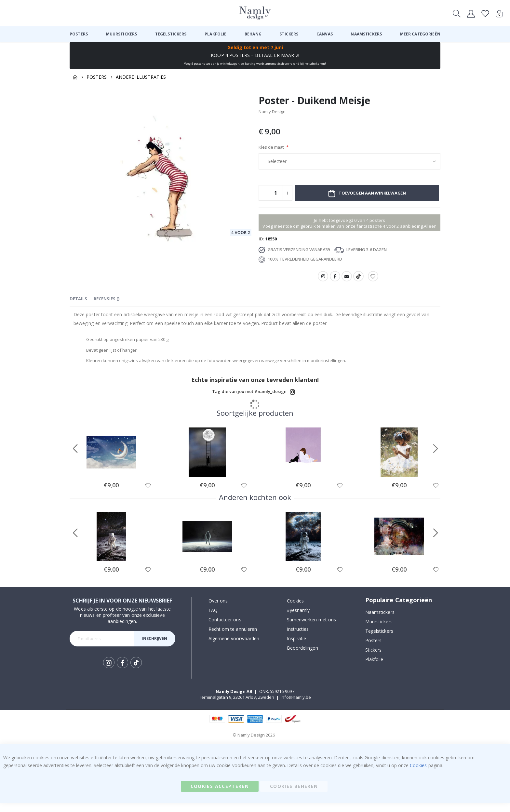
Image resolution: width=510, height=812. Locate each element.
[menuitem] (79, 34)
